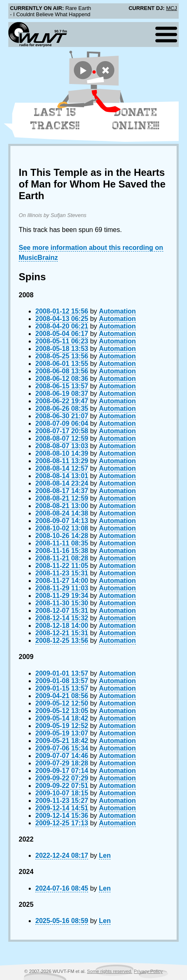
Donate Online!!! (136, 119)
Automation (117, 311)
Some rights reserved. (109, 971)
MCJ (172, 8)
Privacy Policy (148, 971)
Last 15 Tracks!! (55, 119)
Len (105, 855)
